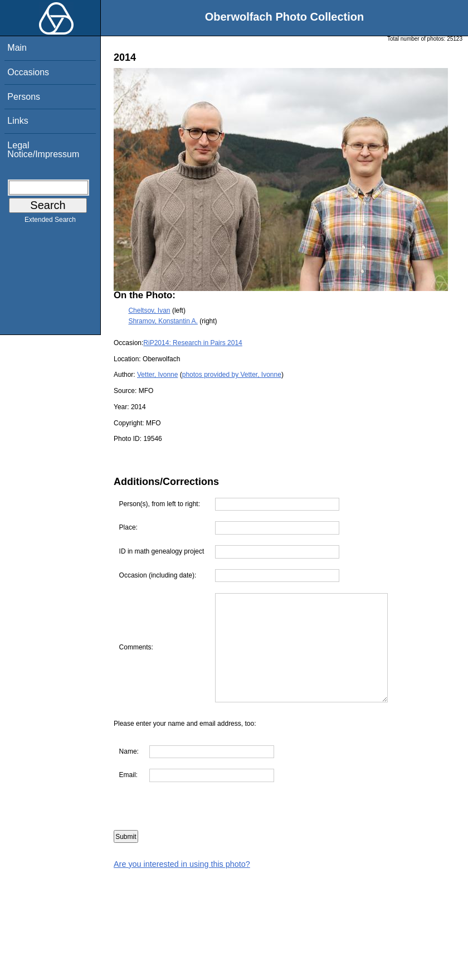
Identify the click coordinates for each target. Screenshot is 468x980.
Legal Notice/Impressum (43, 150)
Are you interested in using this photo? (182, 864)
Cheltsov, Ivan (149, 311)
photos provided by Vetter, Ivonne (232, 375)
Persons (24, 97)
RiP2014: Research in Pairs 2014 (192, 343)
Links (18, 121)
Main (17, 48)
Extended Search (50, 222)
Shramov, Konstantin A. (163, 321)
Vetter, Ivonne (157, 375)
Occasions (28, 72)
